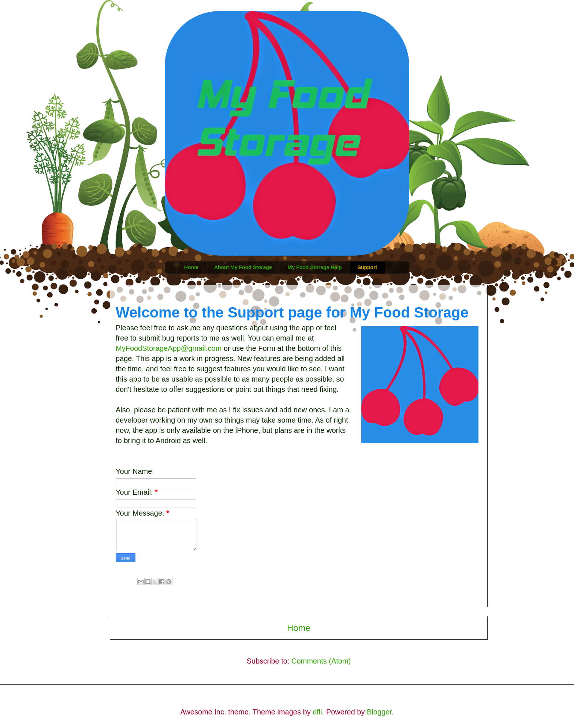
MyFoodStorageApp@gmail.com (170, 348)
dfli (317, 712)
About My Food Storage (243, 267)
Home (191, 267)
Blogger (379, 712)
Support (368, 267)
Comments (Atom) (321, 661)
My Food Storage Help (315, 267)
